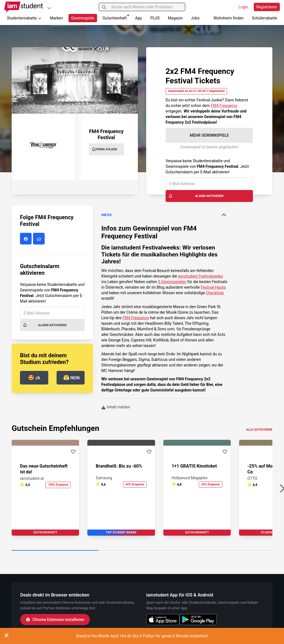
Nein (72, 377)
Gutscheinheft (116, 17)
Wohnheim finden (229, 18)
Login (243, 7)
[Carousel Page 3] (229, 551)
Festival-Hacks (213, 287)
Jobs (195, 18)
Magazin (175, 18)
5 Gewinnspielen (172, 282)
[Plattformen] (49, 8)
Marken (56, 18)
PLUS (155, 18)
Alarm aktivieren (196, 196)
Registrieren (267, 7)
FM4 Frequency (224, 106)
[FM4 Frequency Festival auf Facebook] (26, 239)
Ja (34, 377)
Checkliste (215, 293)
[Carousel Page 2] (142, 551)
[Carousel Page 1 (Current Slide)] (55, 551)
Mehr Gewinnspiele (209, 135)
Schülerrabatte (264, 18)
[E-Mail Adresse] (209, 184)
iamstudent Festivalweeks (145, 248)
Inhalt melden (116, 407)
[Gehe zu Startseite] (24, 7)
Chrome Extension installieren (55, 620)
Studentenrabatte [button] (24, 18)
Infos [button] (164, 215)
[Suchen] (104, 7)
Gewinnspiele (83, 18)
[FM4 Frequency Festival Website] (40, 239)
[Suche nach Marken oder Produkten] (142, 7)
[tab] (164, 215)
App (139, 18)
